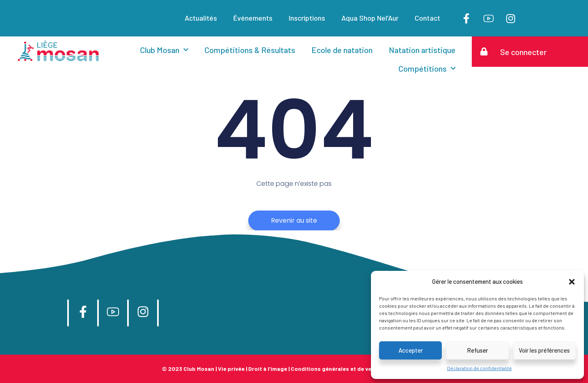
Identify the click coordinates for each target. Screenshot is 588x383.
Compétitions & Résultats (250, 50)
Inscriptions (307, 18)
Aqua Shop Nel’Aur (370, 18)
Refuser (477, 350)
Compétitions (427, 68)
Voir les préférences (544, 350)
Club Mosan (164, 50)
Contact (427, 18)
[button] (572, 282)
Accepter (411, 350)
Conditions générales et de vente (336, 369)
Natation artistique (422, 50)
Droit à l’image (268, 369)
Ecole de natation (342, 50)
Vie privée (231, 369)
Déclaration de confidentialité (479, 368)
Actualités (201, 18)
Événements (253, 18)
